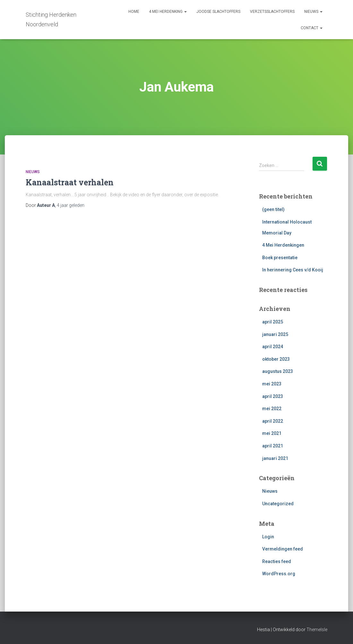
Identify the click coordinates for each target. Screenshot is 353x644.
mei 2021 (272, 433)
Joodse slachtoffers (218, 12)
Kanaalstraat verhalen (70, 182)
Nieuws (33, 172)
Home (134, 12)
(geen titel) (273, 209)
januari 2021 (275, 458)
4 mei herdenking (168, 12)
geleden (71, 205)
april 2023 (273, 396)
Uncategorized (278, 504)
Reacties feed (277, 561)
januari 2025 (275, 334)
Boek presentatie (280, 258)
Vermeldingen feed (283, 549)
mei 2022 (272, 409)
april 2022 (273, 421)
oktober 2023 (276, 359)
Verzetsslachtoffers (272, 12)
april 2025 (273, 322)
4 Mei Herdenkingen (283, 245)
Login (268, 537)
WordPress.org (279, 574)
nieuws (313, 12)
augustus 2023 (278, 371)
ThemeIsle (317, 630)
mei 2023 (272, 384)
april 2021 (273, 446)
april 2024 (273, 347)
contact (312, 28)
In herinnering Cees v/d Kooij (293, 270)
